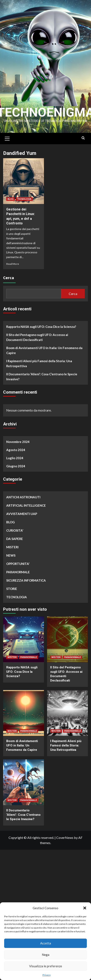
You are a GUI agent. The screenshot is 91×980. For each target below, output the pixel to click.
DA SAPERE (15, 539)
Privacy (47, 975)
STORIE (12, 589)
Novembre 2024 (18, 442)
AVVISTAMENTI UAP (22, 514)
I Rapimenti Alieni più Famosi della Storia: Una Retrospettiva (39, 364)
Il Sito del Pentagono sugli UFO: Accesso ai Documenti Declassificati (37, 337)
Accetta (46, 943)
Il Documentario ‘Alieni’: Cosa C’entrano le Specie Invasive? (42, 377)
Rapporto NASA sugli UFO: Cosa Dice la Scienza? (41, 327)
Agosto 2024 (16, 450)
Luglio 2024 (15, 458)
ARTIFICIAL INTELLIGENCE (26, 506)
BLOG (11, 199)
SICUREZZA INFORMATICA (26, 581)
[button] (85, 908)
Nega (46, 955)
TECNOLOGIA (24, 199)
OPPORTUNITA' (18, 564)
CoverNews (65, 838)
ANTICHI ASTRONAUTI (23, 497)
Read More (13, 264)
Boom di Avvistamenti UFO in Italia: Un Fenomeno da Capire (44, 351)
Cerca (9, 278)
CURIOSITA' (15, 531)
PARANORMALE (18, 572)
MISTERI (12, 547)
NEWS (11, 556)
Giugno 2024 (16, 466)
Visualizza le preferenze (46, 966)
